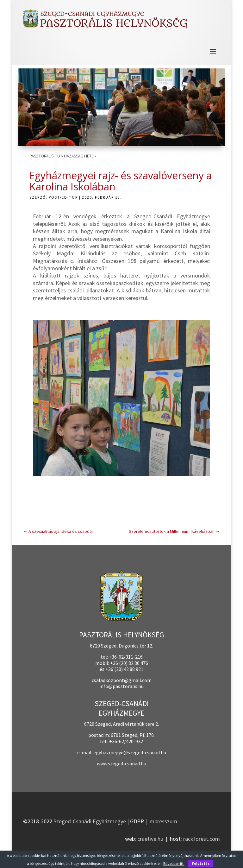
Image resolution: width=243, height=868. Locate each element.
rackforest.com (202, 839)
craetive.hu (150, 839)
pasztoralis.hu (45, 156)
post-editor (63, 197)
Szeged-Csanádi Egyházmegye (90, 821)
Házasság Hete (79, 156)
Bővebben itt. (174, 863)
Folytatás (201, 863)
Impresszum (163, 821)
